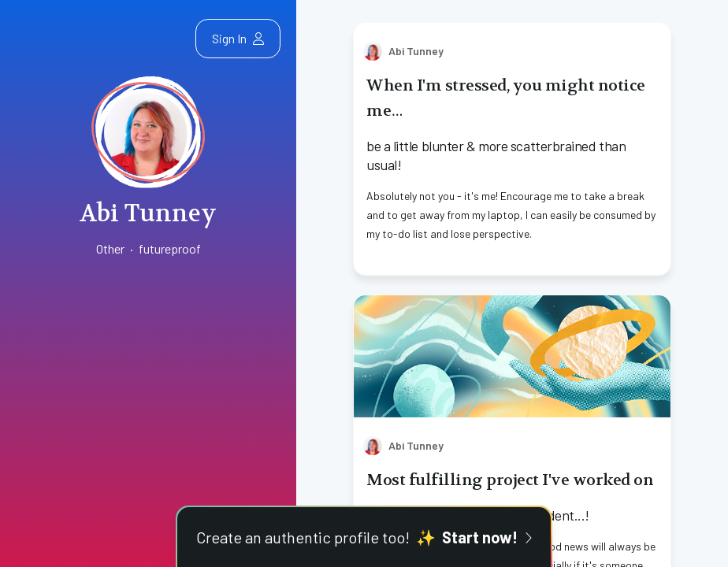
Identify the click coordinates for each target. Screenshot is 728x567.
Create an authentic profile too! (364, 537)
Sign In (238, 38)
